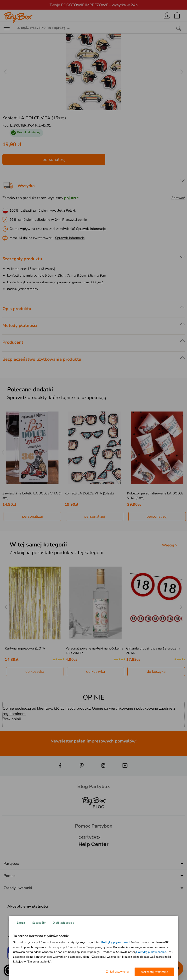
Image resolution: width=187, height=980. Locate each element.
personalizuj (54, 159)
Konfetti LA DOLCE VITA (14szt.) (89, 493)
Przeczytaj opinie (74, 220)
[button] (10, 970)
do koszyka (35, 672)
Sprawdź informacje (91, 229)
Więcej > (170, 545)
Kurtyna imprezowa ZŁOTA (25, 648)
